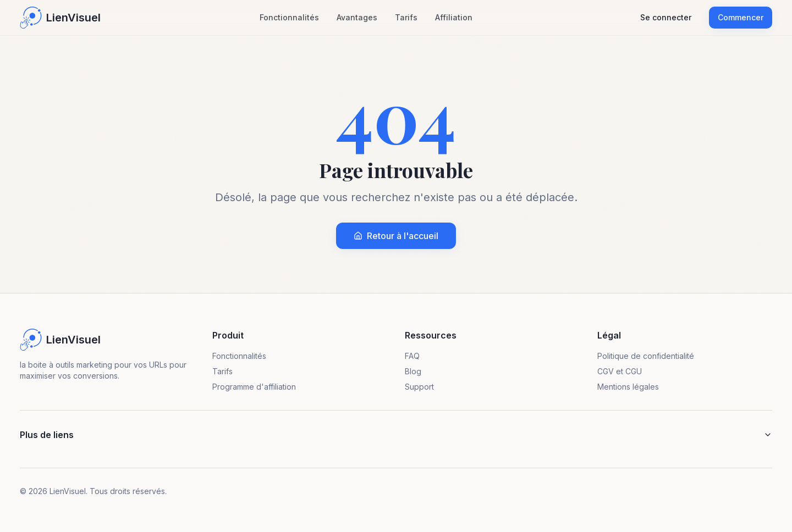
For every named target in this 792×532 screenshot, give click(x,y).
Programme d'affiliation (254, 387)
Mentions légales (628, 387)
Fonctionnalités (289, 17)
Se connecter (666, 17)
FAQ (412, 356)
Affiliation (454, 17)
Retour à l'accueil (396, 236)
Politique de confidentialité (646, 356)
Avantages (357, 17)
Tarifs (406, 17)
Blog (413, 371)
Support (419, 387)
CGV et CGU (620, 371)
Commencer (741, 17)
